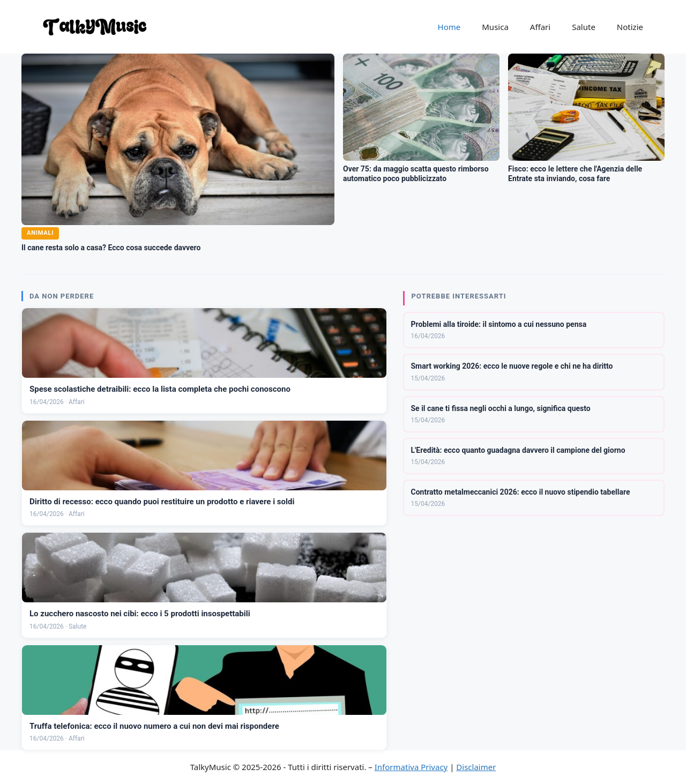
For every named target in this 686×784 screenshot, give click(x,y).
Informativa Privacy (411, 767)
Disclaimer (476, 767)
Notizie (630, 27)
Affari (540, 27)
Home (449, 27)
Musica (495, 27)
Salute (584, 27)
